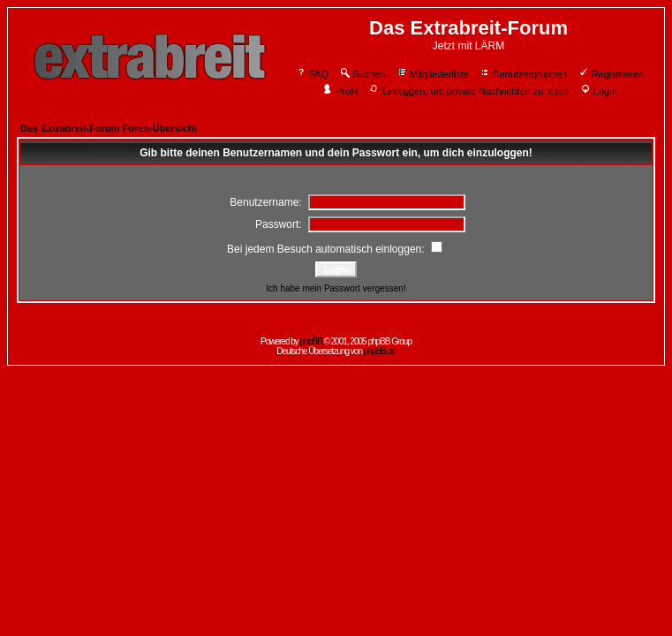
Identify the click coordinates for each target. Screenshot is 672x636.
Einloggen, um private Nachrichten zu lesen (468, 91)
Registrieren (611, 74)
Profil (340, 91)
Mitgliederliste (433, 74)
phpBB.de (380, 351)
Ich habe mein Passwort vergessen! (336, 288)
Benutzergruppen (523, 74)
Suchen (362, 74)
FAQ (312, 74)
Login (599, 91)
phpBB (311, 341)
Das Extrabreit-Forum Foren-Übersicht (109, 128)
